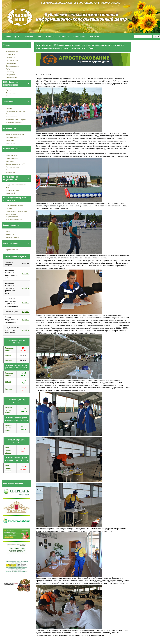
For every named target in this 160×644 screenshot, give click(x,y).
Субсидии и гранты (13, 190)
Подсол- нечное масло (8, 410)
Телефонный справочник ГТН (16, 205)
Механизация (11, 72)
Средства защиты (12, 66)
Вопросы (50, 37)
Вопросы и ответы (12, 237)
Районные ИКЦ (80, 37)
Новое (8, 232)
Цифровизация (11, 78)
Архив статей (11, 193)
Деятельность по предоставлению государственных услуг (14, 217)
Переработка (11, 75)
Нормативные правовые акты (16, 211)
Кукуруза (9, 360)
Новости (9, 208)
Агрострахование (12, 250)
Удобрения (10, 69)
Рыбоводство (11, 57)
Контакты (94, 37)
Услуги (39, 37)
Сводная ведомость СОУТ (15, 164)
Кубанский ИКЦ (11, 155)
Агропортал (10, 161)
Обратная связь (12, 117)
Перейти (26, 274)
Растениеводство (12, 60)
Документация (11, 93)
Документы (10, 234)
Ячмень (8, 355)
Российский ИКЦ (12, 158)
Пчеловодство (11, 63)
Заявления (10, 114)
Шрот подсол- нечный (8, 450)
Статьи (8, 96)
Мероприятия (11, 143)
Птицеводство (11, 54)
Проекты (9, 108)
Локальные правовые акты (15, 135)
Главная (7, 37)
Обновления (64, 37)
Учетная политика (12, 167)
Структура (28, 37)
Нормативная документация (16, 111)
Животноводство (12, 51)
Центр (17, 37)
